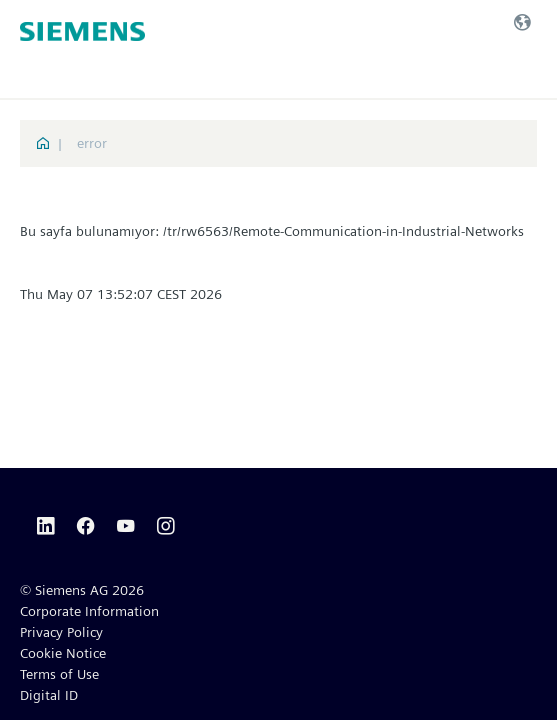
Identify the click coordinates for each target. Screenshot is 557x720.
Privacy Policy (61, 632)
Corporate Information (89, 611)
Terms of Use (59, 674)
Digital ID (49, 695)
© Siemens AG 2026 (82, 590)
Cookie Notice (63, 653)
